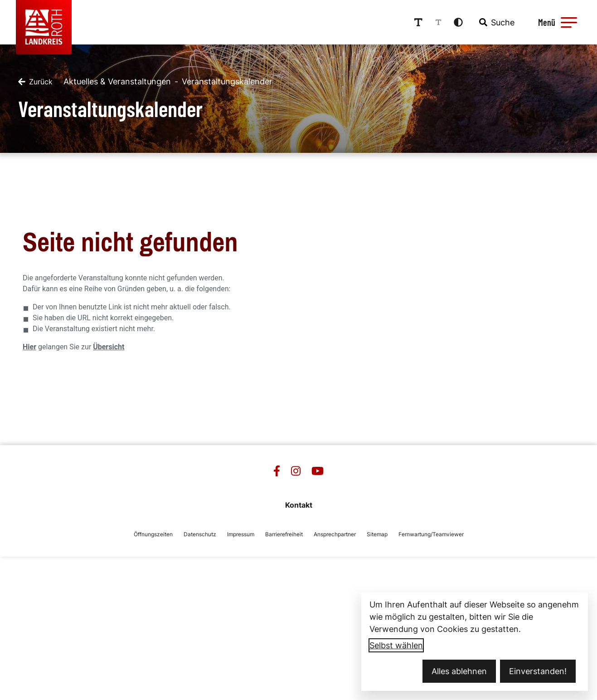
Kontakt (299, 505)
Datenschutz (200, 534)
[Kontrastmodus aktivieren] (458, 22)
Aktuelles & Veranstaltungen (117, 81)
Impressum (241, 534)
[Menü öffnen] (556, 22)
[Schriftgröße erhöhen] (418, 22)
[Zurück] (35, 82)
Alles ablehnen (459, 671)
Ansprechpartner (335, 534)
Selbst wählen (396, 645)
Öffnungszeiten (153, 534)
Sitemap (377, 534)
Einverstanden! (538, 671)
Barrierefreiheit (284, 534)
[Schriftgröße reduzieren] (438, 22)
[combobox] (496, 22)
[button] (569, 22)
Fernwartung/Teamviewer (431, 534)
